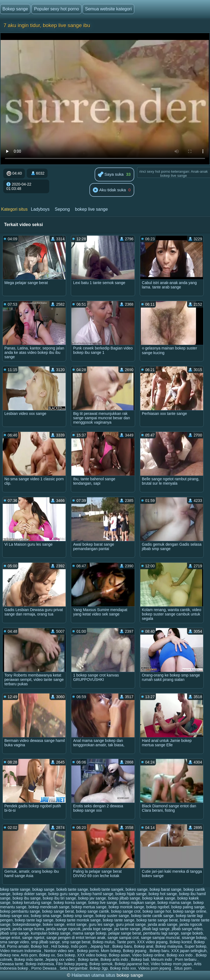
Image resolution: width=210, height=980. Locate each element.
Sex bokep (66, 955)
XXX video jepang (152, 942)
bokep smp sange (78, 916)
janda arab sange (162, 924)
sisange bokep (194, 938)
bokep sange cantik (93, 911)
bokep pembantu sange (20, 911)
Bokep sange (15, 9)
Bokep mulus (104, 942)
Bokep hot (40, 946)
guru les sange (101, 924)
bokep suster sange (112, 916)
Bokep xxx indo (180, 955)
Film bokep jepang (72, 964)
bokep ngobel (158, 907)
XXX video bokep (92, 955)
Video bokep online (148, 955)
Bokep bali (140, 959)
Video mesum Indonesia (21, 951)
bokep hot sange (163, 894)
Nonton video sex (60, 951)
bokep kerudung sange (32, 903)
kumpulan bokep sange (51, 933)
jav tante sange (127, 929)
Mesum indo (162, 959)
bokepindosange (27, 924)
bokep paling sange (188, 907)
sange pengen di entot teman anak (76, 938)
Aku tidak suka (109, 190)
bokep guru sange (64, 894)
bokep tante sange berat (157, 920)
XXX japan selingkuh (189, 951)
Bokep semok (101, 964)
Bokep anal (144, 946)
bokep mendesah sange (49, 907)
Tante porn (126, 942)
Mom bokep (111, 951)
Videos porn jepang (155, 968)
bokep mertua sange (89, 907)
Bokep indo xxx (123, 968)
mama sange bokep (89, 933)
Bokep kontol (181, 942)
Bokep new (9, 955)
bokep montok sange (126, 907)
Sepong (62, 209)
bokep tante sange (119, 920)
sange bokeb (192, 933)
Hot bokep (60, 946)
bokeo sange (136, 889)
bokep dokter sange (29, 894)
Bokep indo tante (29, 959)
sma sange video (14, 942)
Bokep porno (88, 951)
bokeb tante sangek (107, 889)
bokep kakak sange (159, 898)
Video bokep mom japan (171, 964)
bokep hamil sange (97, 894)
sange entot (10, 938)
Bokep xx (47, 955)
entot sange (77, 924)
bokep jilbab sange (124, 898)
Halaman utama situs (94, 975)
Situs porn (183, 968)
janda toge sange (97, 929)
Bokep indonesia (40, 964)
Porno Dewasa (44, 968)
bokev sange (53, 924)
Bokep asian (119, 955)
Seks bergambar (74, 968)
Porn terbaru (186, 959)
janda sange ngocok (63, 929)
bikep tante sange (15, 889)
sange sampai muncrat (160, 938)
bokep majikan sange (137, 903)
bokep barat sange (165, 889)
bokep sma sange (46, 916)
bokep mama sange (174, 903)
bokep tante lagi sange (34, 920)
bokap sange (43, 889)
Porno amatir (18, 946)
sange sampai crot (123, 938)
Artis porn (29, 955)
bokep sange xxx (14, 916)
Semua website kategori (108, 9)
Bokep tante (88, 959)
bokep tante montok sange (78, 920)
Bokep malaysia (169, 946)
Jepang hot (100, 946)
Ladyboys (40, 209)
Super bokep (195, 946)
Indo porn (79, 946)
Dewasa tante (12, 964)
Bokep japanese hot (132, 964)
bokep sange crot (126, 911)
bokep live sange (91, 209)
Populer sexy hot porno (56, 9)
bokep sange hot (157, 911)
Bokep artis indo (115, 959)
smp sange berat (76, 942)
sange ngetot (33, 938)
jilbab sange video (187, 929)
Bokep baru (122, 946)
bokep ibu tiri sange (59, 898)
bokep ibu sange (27, 898)
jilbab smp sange (14, 933)
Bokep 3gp (99, 968)
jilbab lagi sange (156, 929)
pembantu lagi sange (161, 933)
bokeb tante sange (72, 889)
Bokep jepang (135, 951)
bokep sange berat (58, 911)
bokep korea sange (70, 903)
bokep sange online (190, 911)
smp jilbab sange (46, 942)
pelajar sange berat (125, 933)
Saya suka (111, 175)
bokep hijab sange (131, 894)
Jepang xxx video (60, 959)
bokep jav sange (92, 898)
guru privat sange (131, 924)
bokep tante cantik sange (152, 916)
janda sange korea (28, 929)
